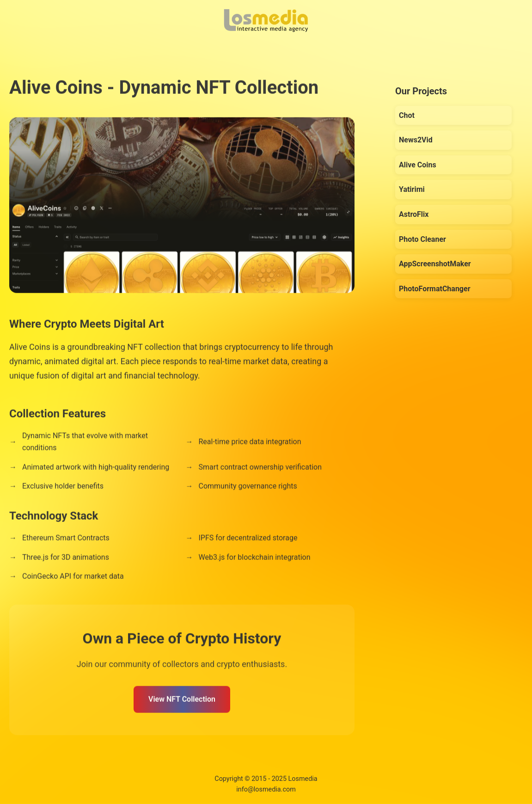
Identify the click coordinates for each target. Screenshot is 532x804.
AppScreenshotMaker (435, 264)
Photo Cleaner (422, 239)
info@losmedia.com (266, 789)
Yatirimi (412, 189)
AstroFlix (414, 214)
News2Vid (416, 140)
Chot (407, 115)
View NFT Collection (182, 701)
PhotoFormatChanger (435, 289)
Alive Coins (418, 165)
